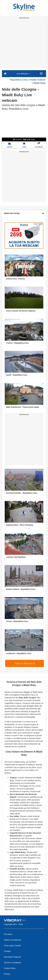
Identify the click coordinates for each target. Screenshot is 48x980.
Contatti (7, 951)
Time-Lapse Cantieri (12, 945)
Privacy (7, 974)
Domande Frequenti (12, 957)
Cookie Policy (10, 968)
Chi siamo (8, 934)
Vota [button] (24, 145)
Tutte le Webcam (25, 663)
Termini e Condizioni (12, 963)
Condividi (39, 145)
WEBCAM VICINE (24, 213)
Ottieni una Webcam (13, 940)
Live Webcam (23, 74)
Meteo (9, 145)
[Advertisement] (24, 44)
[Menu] (41, 74)
